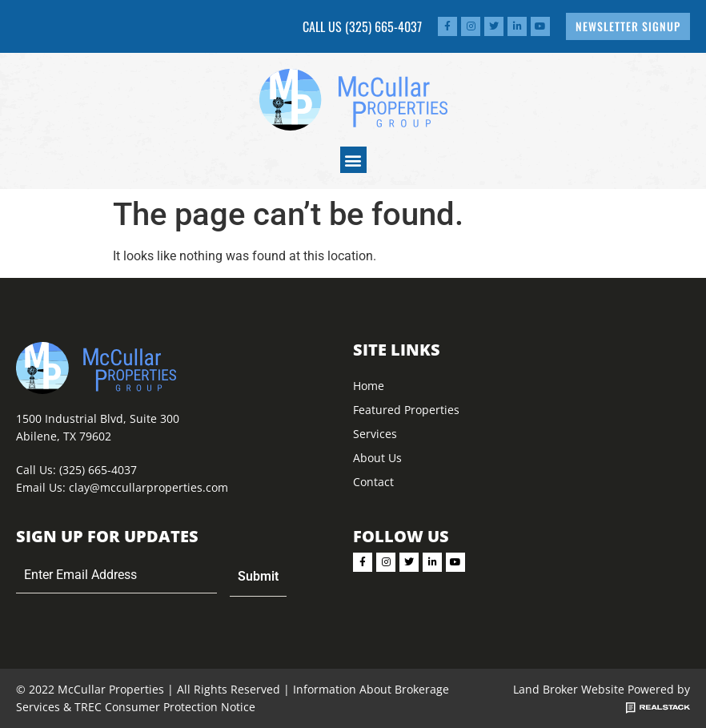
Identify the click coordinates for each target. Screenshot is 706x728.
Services (375, 434)
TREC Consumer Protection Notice (165, 707)
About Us (377, 458)
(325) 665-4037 (383, 26)
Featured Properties (406, 410)
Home (369, 386)
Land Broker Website (569, 689)
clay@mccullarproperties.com (148, 487)
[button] (353, 160)
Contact (373, 482)
